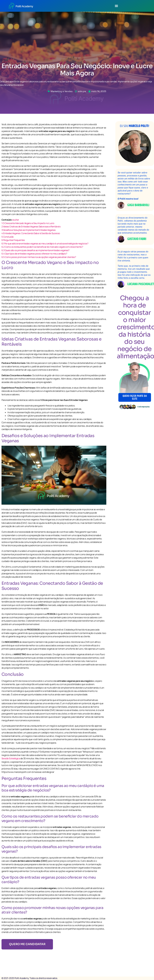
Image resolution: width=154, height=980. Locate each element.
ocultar (15, 220)
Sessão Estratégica (11, 758)
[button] (116, 6)
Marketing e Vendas (62, 91)
